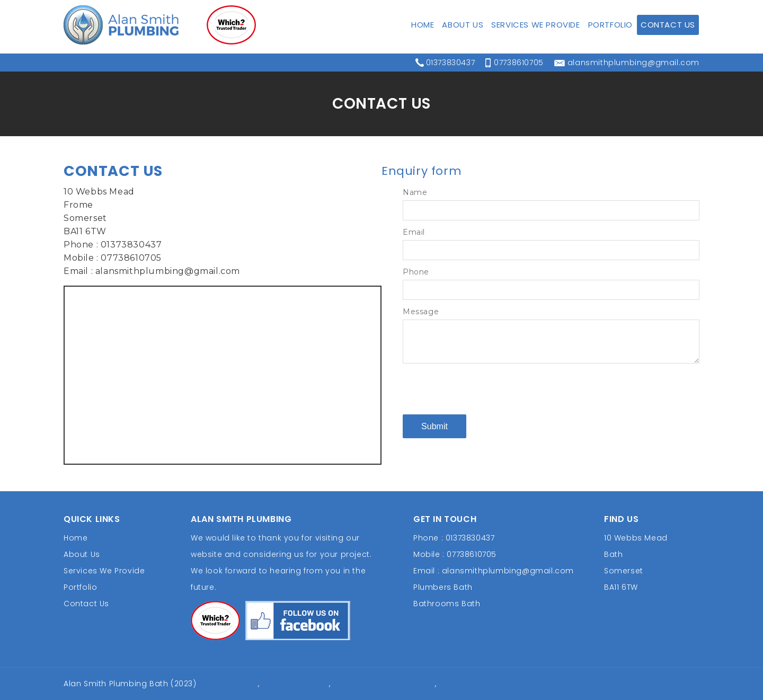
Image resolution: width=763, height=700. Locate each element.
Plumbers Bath (443, 587)
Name (415, 192)
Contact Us (668, 43)
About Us (463, 43)
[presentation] (483, 388)
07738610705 (519, 9)
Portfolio (610, 43)
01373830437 (451, 9)
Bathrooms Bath (447, 604)
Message (421, 312)
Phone (416, 272)
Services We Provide (535, 43)
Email (414, 232)
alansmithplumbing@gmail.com (633, 9)
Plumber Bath (467, 684)
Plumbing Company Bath (384, 684)
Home (423, 43)
